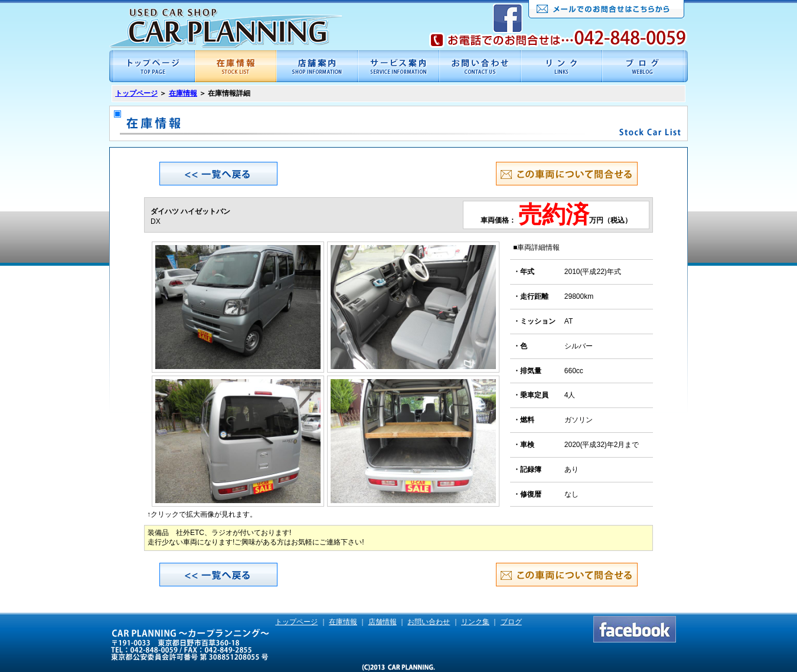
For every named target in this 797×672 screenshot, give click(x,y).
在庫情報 (183, 93)
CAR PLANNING (226, 28)
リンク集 (475, 622)
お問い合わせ (429, 622)
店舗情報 (383, 622)
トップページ (136, 93)
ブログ (511, 622)
